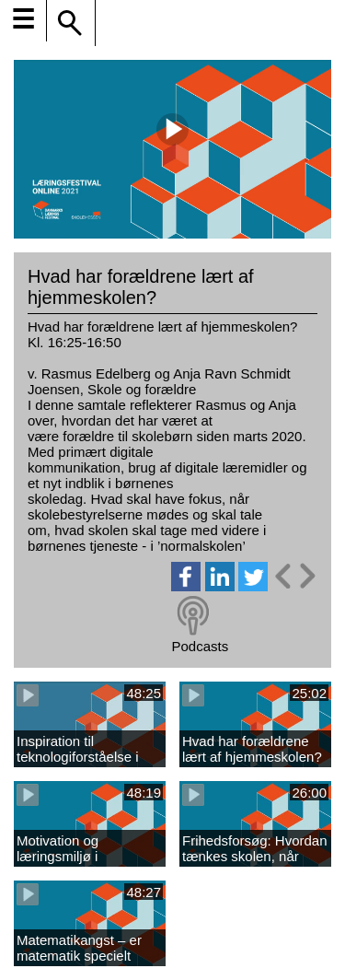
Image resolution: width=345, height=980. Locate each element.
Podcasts (200, 646)
